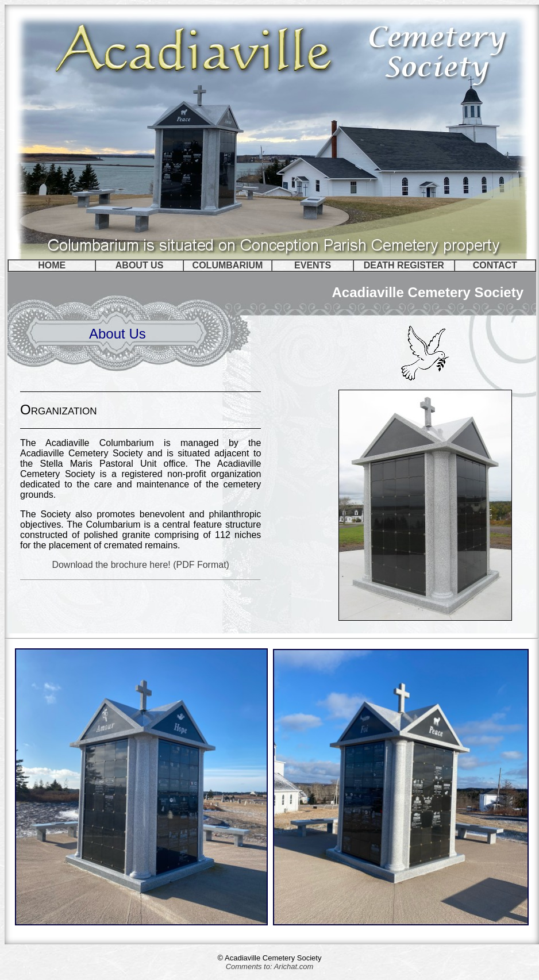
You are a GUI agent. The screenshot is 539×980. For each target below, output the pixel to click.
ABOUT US (140, 265)
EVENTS (313, 265)
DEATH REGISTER (404, 265)
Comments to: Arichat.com (270, 966)
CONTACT (495, 265)
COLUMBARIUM (228, 265)
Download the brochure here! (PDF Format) (140, 565)
